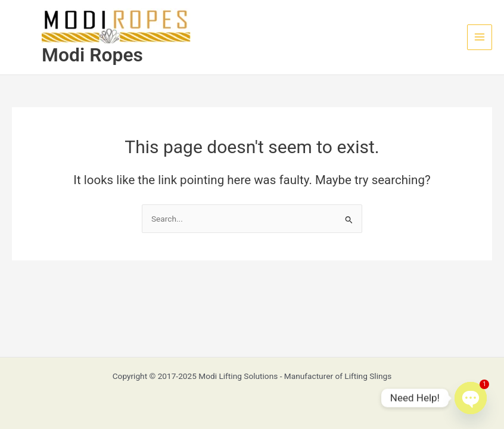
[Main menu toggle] (480, 37)
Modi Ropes (92, 55)
